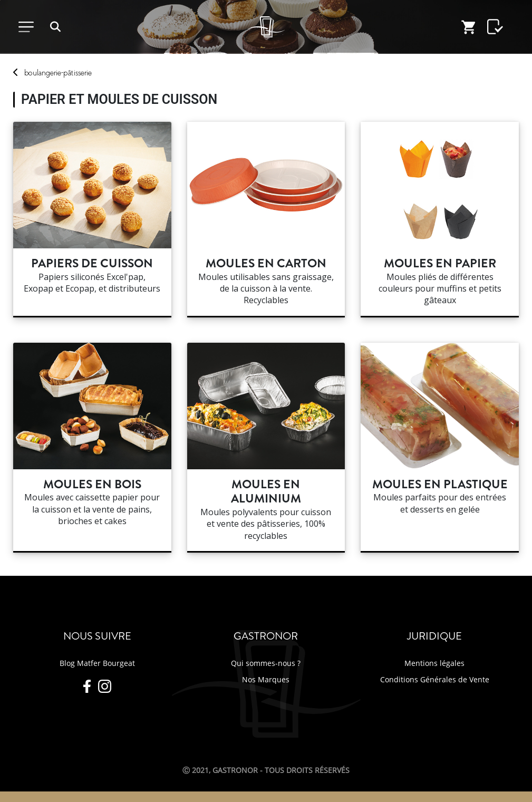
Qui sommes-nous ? (266, 663)
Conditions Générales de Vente (435, 679)
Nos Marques (266, 679)
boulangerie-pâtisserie (58, 73)
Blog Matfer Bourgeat (97, 663)
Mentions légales (434, 663)
